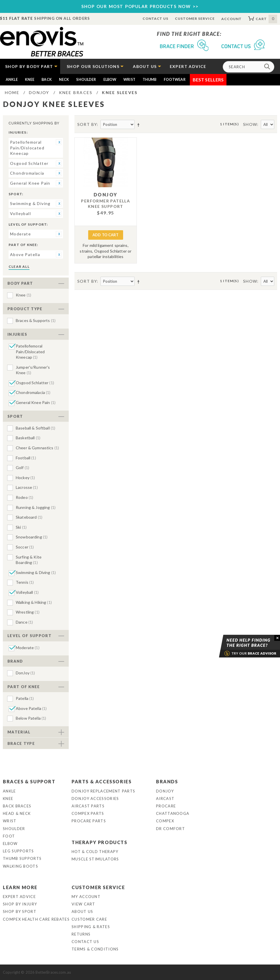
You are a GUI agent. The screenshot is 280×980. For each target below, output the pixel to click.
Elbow (110, 80)
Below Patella (31, 718)
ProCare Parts (89, 821)
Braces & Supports (36, 320)
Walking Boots (20, 866)
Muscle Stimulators (95, 859)
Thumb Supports (22, 858)
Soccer (25, 547)
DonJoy (25, 673)
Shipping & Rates (91, 927)
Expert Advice (19, 897)
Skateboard (29, 517)
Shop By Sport (20, 911)
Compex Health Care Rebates (36, 919)
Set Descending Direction (139, 125)
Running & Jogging (36, 507)
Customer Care (89, 919)
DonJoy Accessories (95, 799)
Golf (22, 467)
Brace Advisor (242, 646)
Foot (9, 836)
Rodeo (24, 497)
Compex (165, 821)
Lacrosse (27, 487)
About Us (82, 911)
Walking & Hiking (34, 602)
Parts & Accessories (101, 781)
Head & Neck (17, 813)
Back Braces (17, 806)
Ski (21, 527)
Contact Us (156, 18)
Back (47, 80)
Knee (30, 80)
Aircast (165, 799)
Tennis (25, 582)
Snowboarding (32, 537)
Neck (64, 80)
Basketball (28, 438)
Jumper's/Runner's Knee (33, 370)
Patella (25, 698)
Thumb (150, 80)
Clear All (19, 267)
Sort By (87, 124)
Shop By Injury (20, 904)
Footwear (175, 80)
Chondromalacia (33, 392)
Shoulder (86, 80)
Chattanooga (173, 813)
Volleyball (27, 592)
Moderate (28, 648)
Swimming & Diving (36, 572)
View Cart (83, 904)
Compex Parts (88, 813)
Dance (24, 622)
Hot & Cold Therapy (95, 852)
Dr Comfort (170, 829)
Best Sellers (208, 80)
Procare (166, 806)
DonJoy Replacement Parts (103, 791)
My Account (86, 897)
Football (26, 458)
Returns (81, 934)
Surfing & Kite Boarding (29, 560)
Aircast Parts (88, 806)
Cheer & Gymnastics (37, 448)
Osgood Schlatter (35, 383)
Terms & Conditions (95, 949)
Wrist (129, 80)
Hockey (25, 478)
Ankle (12, 80)
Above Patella (31, 708)
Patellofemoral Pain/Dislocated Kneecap (30, 352)
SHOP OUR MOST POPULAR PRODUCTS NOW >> (140, 6)
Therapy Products (99, 842)
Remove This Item (59, 142)
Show (250, 124)
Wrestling (28, 612)
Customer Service (195, 18)
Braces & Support (29, 781)
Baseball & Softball (36, 428)
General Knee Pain (36, 402)
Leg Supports (18, 851)
